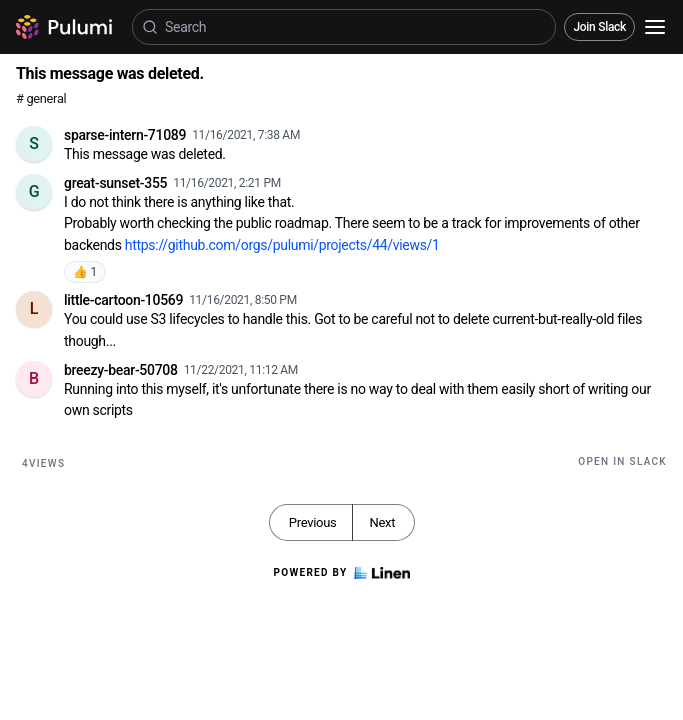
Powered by (341, 573)
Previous (313, 522)
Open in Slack (622, 461)
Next (382, 522)
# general (41, 98)
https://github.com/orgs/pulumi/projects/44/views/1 (282, 245)
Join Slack (599, 27)
